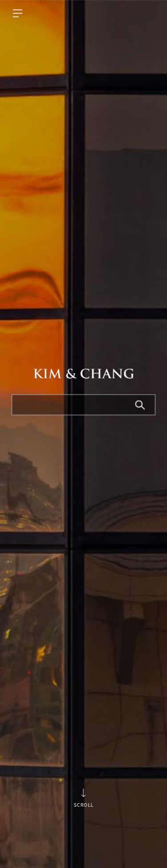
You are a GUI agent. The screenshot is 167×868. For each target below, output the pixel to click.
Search (141, 406)
